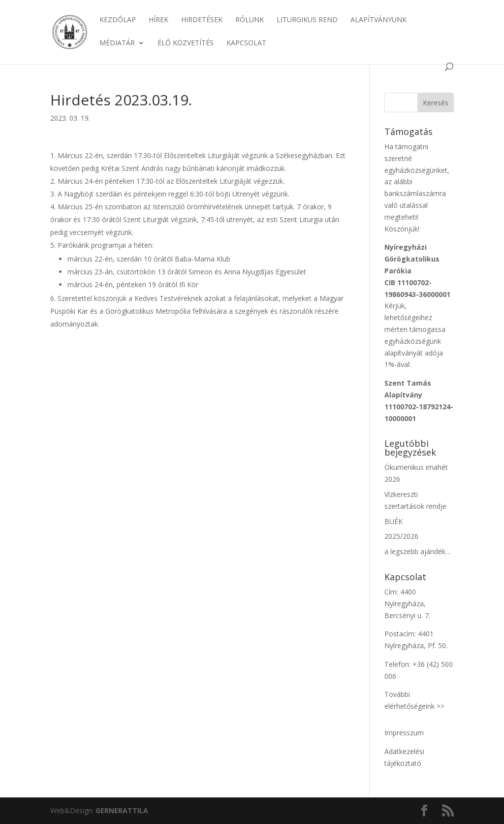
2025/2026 (401, 536)
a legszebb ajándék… (418, 551)
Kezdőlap (118, 20)
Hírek (158, 20)
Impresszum (404, 733)
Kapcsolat (246, 43)
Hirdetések (202, 20)
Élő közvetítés (186, 43)
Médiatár (117, 43)
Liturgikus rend (307, 20)
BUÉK (394, 521)
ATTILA (122, 810)
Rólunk (250, 20)
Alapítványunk (378, 20)
